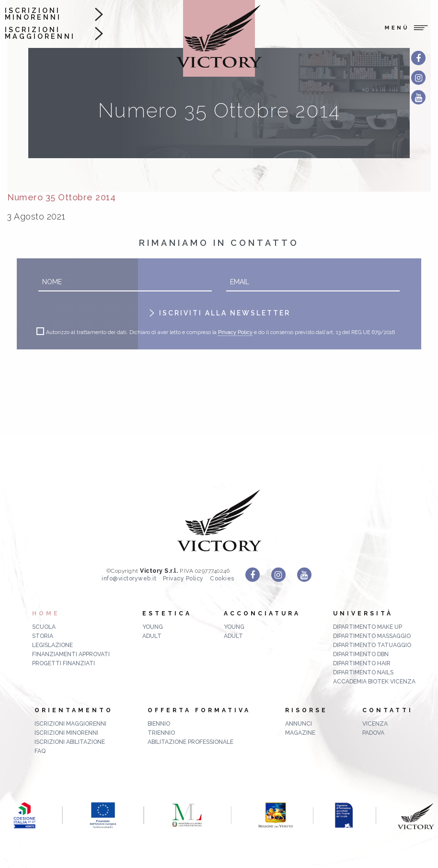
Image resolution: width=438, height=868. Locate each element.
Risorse (306, 710)
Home (46, 613)
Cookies (222, 579)
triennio (161, 733)
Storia (43, 636)
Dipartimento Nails (363, 672)
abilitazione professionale (190, 742)
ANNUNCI (299, 724)
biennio (159, 724)
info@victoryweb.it (129, 579)
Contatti (388, 710)
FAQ (40, 751)
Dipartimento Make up (368, 627)
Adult (152, 636)
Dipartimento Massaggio (372, 636)
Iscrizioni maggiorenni (40, 33)
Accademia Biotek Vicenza (374, 682)
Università (363, 613)
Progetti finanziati (63, 663)
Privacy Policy (235, 333)
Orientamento (74, 710)
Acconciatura (262, 613)
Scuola (44, 627)
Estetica (167, 613)
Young (153, 627)
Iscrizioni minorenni (33, 14)
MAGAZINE (300, 733)
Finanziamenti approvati (71, 654)
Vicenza (375, 724)
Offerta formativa (199, 710)
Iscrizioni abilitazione (70, 742)
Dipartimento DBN (361, 654)
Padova (373, 733)
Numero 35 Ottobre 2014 (61, 197)
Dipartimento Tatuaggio (372, 645)
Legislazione (52, 645)
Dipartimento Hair (362, 663)
